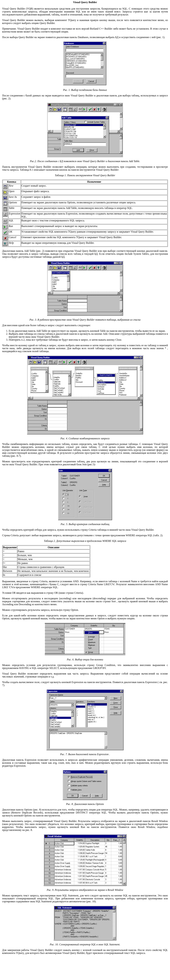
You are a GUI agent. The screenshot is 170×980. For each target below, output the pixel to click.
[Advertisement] (85, 966)
